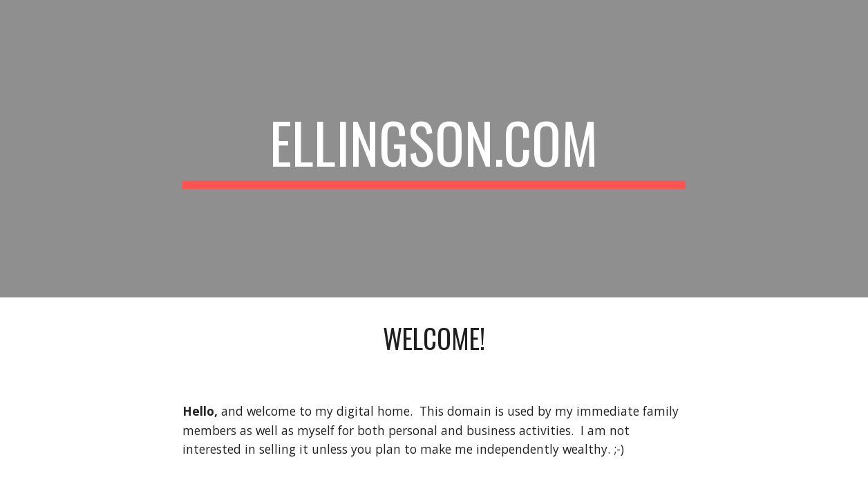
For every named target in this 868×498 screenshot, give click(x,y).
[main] (434, 149)
